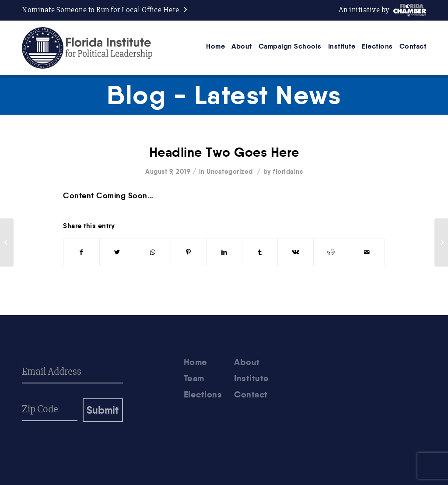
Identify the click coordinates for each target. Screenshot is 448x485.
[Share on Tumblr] (260, 252)
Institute (252, 378)
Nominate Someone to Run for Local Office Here (101, 10)
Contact (251, 394)
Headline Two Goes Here (224, 152)
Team (194, 378)
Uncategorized (230, 171)
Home (196, 362)
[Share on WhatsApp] (153, 252)
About (247, 362)
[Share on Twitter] (117, 252)
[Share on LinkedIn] (224, 252)
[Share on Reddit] (331, 252)
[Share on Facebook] (81, 252)
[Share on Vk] (296, 252)
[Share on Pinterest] (189, 252)
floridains (288, 171)
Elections (203, 394)
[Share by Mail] (367, 252)
